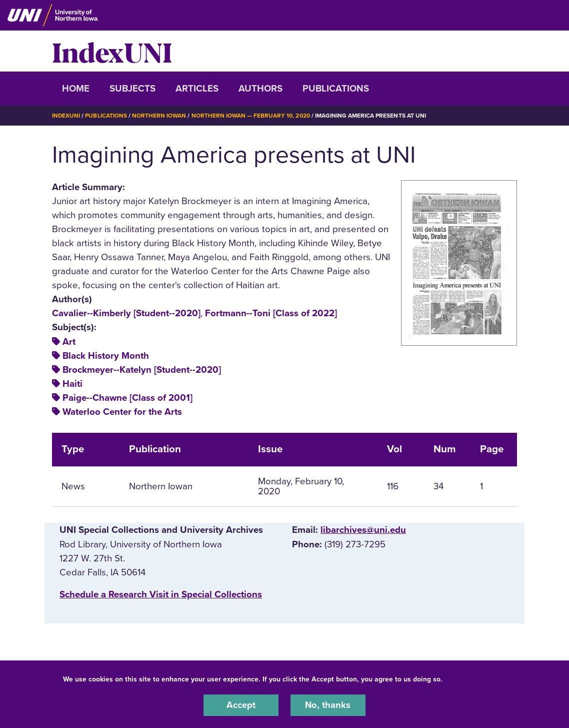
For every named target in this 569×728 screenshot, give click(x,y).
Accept (241, 705)
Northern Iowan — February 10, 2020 (251, 116)
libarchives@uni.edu (363, 530)
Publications (336, 89)
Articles (197, 89)
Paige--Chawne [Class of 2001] (127, 397)
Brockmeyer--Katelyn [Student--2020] (142, 369)
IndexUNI (112, 51)
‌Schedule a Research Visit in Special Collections (161, 594)
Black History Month (106, 355)
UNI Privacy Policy (476, 679)
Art (69, 341)
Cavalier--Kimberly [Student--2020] (126, 313)
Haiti (72, 383)
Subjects (132, 89)
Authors (260, 89)
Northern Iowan (159, 116)
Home (76, 89)
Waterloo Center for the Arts (122, 411)
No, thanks (328, 705)
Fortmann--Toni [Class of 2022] (271, 313)
